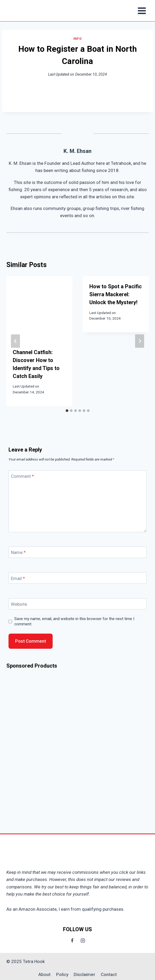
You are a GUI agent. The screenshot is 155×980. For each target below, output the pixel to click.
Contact (109, 974)
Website (19, 604)
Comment (22, 476)
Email (18, 578)
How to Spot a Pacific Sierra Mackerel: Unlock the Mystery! (116, 294)
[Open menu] (142, 11)
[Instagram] (83, 940)
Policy (62, 974)
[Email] (78, 578)
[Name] (78, 552)
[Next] (140, 341)
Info (78, 39)
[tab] (67, 411)
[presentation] (39, 309)
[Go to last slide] (15, 341)
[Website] (78, 604)
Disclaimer (84, 974)
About (44, 974)
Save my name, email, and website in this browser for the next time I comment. (74, 621)
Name (18, 552)
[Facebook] (72, 940)
